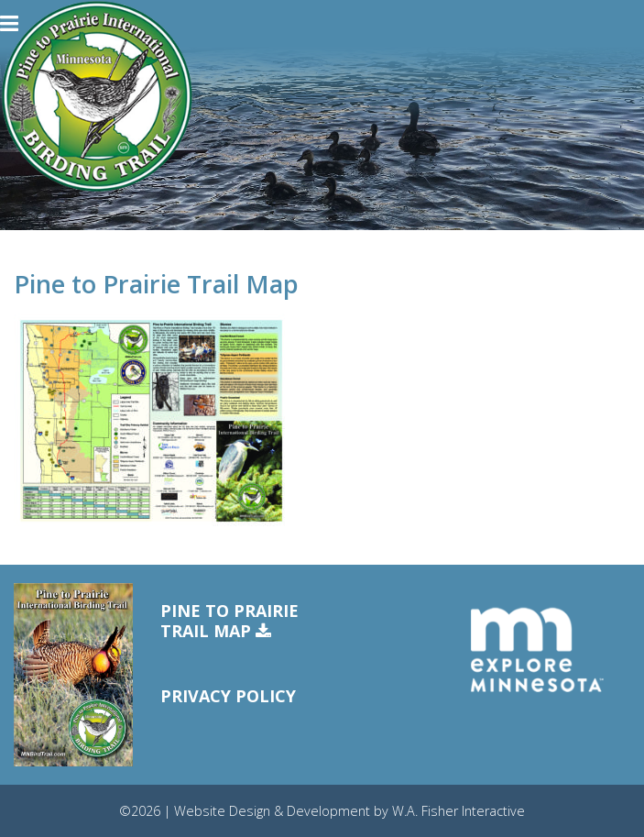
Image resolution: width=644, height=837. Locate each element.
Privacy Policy (228, 696)
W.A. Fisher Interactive (458, 811)
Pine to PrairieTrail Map (229, 621)
